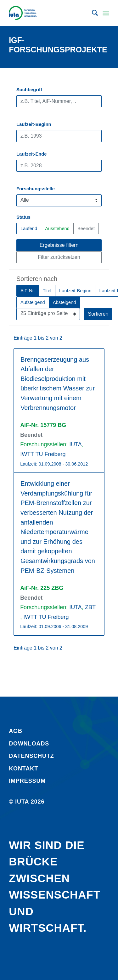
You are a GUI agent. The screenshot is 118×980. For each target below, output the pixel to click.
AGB (16, 731)
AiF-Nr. (28, 290)
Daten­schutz (31, 756)
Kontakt (23, 769)
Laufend (29, 228)
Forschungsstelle (36, 189)
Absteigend (65, 302)
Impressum (27, 781)
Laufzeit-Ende (32, 154)
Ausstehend (57, 228)
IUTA (76, 444)
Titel (47, 290)
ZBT (90, 607)
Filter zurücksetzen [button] (59, 257)
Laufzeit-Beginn (34, 124)
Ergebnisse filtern (59, 245)
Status (23, 217)
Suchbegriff (29, 90)
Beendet (86, 228)
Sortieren (98, 314)
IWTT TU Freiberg (43, 454)
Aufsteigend (33, 302)
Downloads (29, 744)
